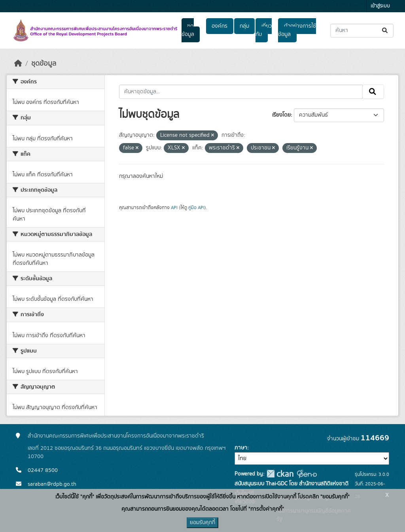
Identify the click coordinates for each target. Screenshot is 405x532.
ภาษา (241, 448)
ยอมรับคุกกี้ (202, 523)
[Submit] (385, 31)
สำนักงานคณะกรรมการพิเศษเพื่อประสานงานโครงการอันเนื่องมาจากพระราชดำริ (116, 436)
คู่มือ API (196, 208)
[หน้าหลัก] (18, 64)
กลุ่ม (244, 26)
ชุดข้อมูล (188, 30)
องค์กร (220, 26)
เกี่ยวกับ (263, 30)
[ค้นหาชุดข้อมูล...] (362, 31)
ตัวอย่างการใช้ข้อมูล (297, 30)
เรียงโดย (281, 115)
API (174, 208)
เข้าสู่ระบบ (380, 6)
